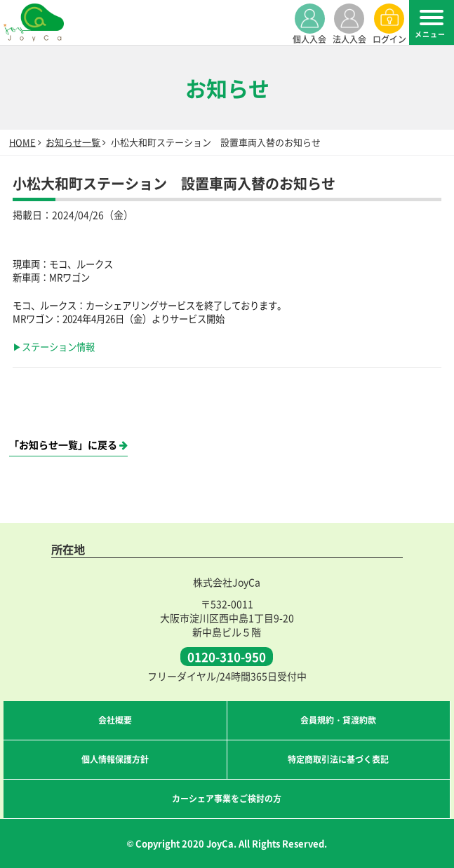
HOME (22, 142)
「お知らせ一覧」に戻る (68, 445)
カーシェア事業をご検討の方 (227, 798)
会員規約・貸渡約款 (338, 720)
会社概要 (115, 720)
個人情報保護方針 (115, 759)
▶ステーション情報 (54, 347)
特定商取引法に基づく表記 (338, 759)
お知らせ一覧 (73, 142)
